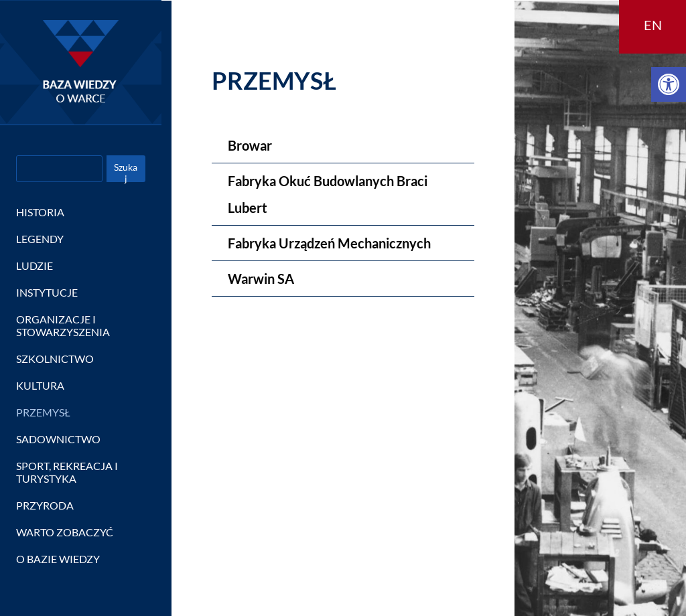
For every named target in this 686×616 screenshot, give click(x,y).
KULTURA (40, 385)
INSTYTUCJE (47, 292)
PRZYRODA (45, 505)
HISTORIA (40, 212)
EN (653, 25)
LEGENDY (40, 239)
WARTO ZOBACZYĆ (65, 532)
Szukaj (126, 171)
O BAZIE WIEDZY (58, 559)
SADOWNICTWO (58, 439)
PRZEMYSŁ (43, 412)
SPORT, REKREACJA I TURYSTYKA (67, 472)
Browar (250, 145)
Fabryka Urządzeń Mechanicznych (329, 243)
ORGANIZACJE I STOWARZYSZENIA (63, 325)
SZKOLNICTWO (55, 359)
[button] (669, 84)
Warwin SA (261, 279)
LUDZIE (35, 265)
